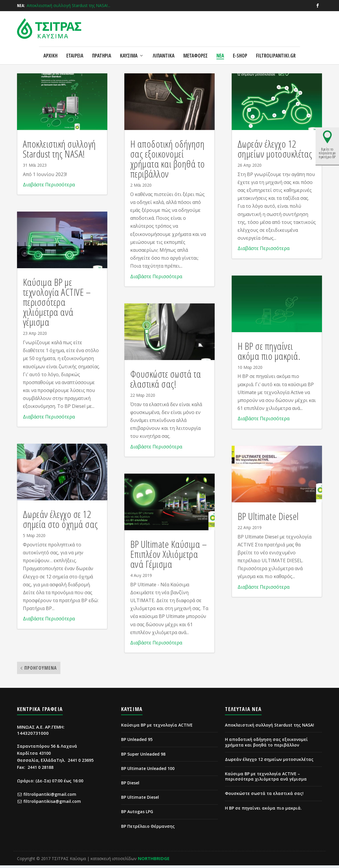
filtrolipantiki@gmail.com (50, 797)
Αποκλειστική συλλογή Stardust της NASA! (59, 151)
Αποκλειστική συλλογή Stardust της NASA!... (68, 5)
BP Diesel (130, 785)
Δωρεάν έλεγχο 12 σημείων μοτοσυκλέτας (275, 151)
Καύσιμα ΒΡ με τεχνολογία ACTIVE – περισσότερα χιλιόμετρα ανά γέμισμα (57, 305)
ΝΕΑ (220, 50)
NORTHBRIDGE (154, 861)
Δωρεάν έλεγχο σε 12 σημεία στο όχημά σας (60, 522)
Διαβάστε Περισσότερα (49, 187)
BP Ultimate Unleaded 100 (148, 771)
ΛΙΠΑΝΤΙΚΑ (164, 50)
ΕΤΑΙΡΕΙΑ (75, 50)
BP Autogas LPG (137, 814)
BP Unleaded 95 (137, 742)
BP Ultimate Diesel (268, 519)
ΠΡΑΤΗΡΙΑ (102, 50)
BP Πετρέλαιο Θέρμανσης (148, 829)
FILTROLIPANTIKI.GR (276, 50)
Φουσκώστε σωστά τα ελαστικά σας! (166, 381)
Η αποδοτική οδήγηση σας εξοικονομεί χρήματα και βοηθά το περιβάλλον (168, 161)
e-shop (240, 50)
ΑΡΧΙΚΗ (50, 50)
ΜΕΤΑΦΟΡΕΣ (195, 50)
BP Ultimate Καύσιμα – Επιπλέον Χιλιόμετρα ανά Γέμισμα (169, 557)
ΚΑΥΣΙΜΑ (129, 50)
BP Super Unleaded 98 (143, 757)
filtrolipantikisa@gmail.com (52, 804)
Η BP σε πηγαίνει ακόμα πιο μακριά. (269, 354)
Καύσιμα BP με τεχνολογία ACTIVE (157, 728)
